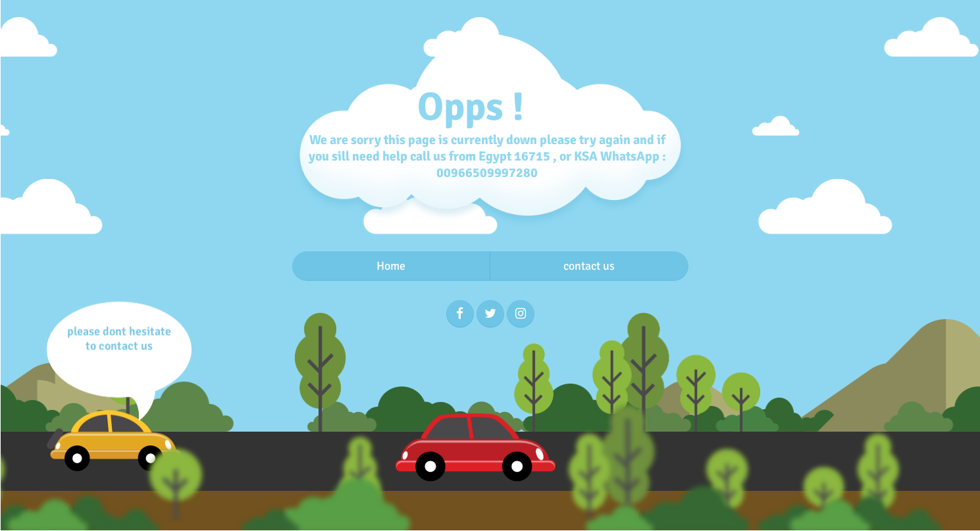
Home (391, 266)
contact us (589, 266)
